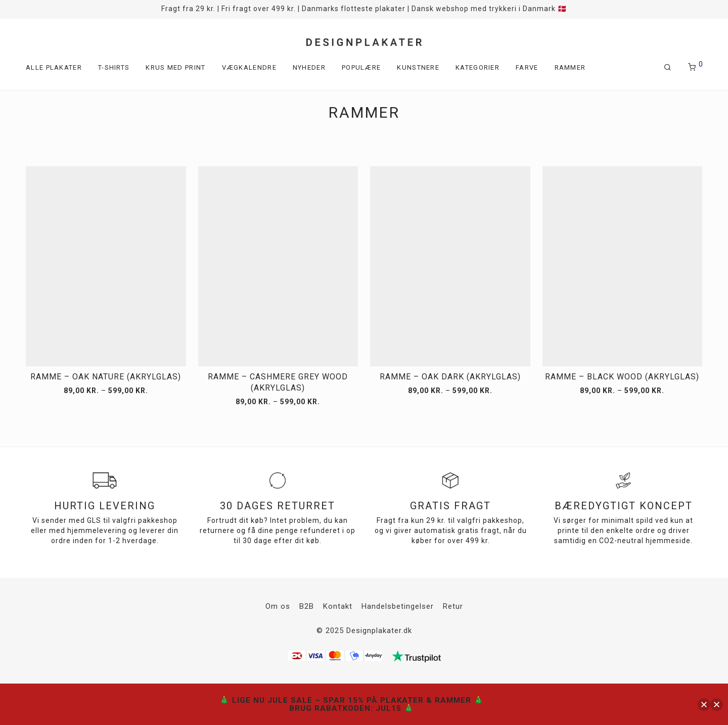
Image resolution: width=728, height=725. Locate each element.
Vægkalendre (249, 67)
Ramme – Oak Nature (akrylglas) (106, 377)
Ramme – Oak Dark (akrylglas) (450, 377)
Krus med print (175, 67)
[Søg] (668, 67)
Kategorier (477, 67)
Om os (278, 606)
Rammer (570, 67)
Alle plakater (54, 67)
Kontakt (338, 606)
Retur (453, 606)
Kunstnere (418, 67)
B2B (307, 606)
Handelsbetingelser (398, 606)
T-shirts (114, 67)
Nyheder (309, 67)
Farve (527, 67)
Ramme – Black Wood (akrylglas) (622, 377)
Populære (361, 67)
